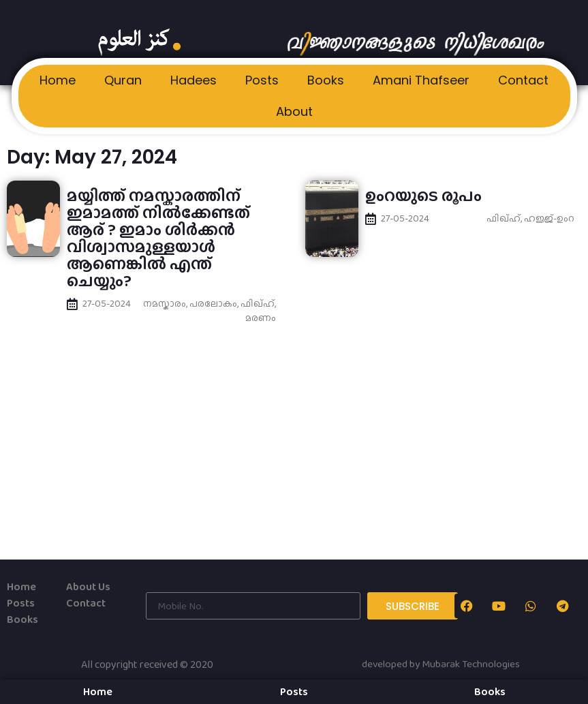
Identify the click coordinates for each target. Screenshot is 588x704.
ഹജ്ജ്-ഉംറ (549, 218)
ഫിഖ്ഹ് (258, 303)
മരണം (261, 318)
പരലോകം (213, 303)
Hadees (194, 80)
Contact (523, 80)
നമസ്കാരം (165, 303)
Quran (123, 80)
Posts (262, 80)
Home (58, 80)
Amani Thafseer (421, 80)
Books (326, 80)
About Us (88, 586)
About (294, 111)
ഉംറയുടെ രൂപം (423, 195)
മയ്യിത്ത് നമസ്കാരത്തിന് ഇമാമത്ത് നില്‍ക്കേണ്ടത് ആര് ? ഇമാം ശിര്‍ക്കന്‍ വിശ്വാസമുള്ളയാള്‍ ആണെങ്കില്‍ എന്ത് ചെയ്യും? (158, 238)
